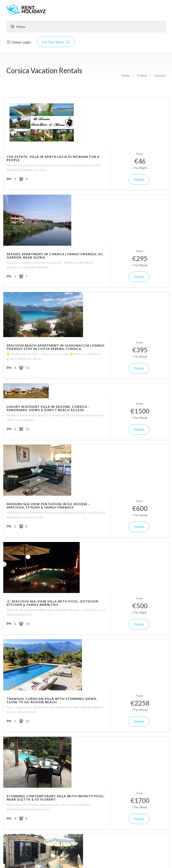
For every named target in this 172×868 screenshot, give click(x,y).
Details (149, 128)
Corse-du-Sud (23, 655)
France (142, 75)
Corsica (160, 75)
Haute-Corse (22, 664)
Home (125, 75)
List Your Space (56, 42)
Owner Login (19, 42)
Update (86, 788)
